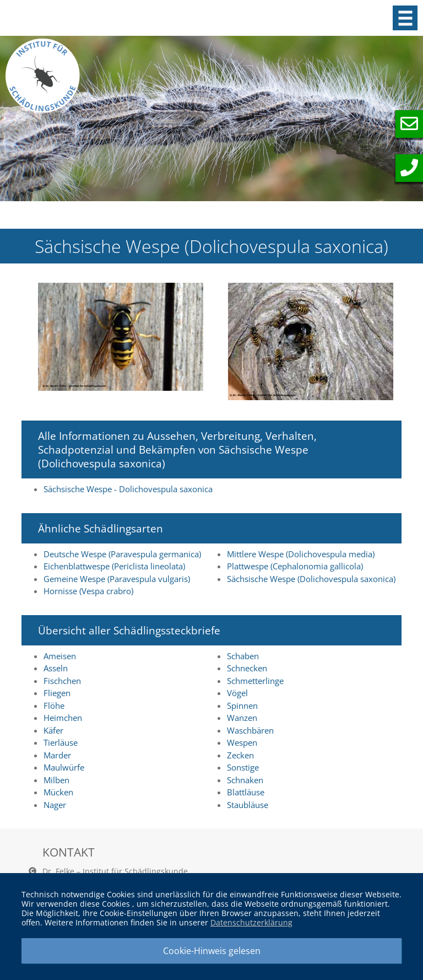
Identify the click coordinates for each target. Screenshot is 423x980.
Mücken (58, 792)
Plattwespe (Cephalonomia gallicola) (295, 566)
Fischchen (62, 681)
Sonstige (243, 767)
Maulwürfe (64, 767)
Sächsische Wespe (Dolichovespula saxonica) (311, 579)
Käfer (53, 730)
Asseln (56, 668)
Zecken (240, 755)
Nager (55, 805)
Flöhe (54, 706)
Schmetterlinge (255, 681)
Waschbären (250, 730)
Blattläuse (246, 792)
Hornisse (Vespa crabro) (88, 591)
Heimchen (63, 718)
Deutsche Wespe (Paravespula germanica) (122, 554)
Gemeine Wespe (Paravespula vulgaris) (117, 579)
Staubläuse (248, 805)
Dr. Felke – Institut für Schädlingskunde (115, 871)
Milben (56, 780)
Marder (57, 755)
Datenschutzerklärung (251, 922)
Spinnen (242, 706)
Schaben (243, 656)
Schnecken (247, 668)
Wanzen (242, 718)
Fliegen (57, 693)
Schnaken (245, 780)
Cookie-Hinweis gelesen (212, 951)
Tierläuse (61, 742)
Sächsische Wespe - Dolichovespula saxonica (128, 489)
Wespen (242, 742)
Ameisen (60, 656)
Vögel (237, 693)
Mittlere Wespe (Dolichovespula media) (301, 554)
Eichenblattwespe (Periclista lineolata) (114, 566)
